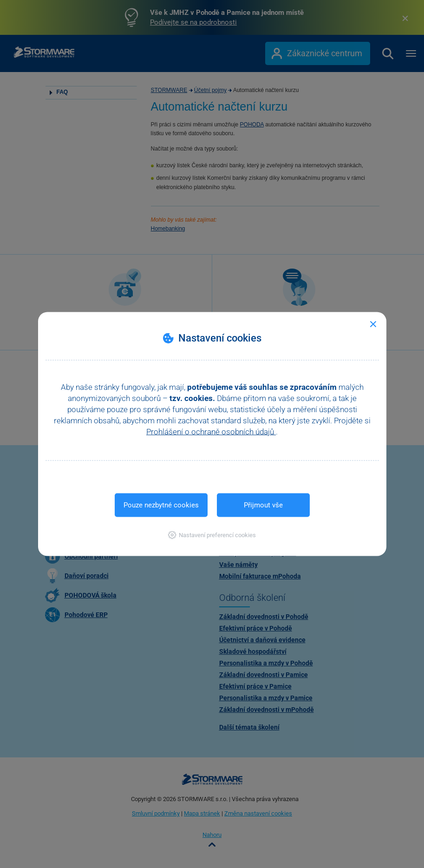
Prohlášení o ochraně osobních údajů (211, 432)
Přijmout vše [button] (263, 505)
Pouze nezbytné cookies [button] (161, 505)
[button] (212, 535)
